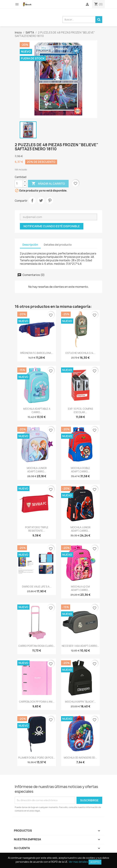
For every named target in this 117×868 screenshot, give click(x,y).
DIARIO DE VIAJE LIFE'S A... (37, 587)
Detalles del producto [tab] (58, 245)
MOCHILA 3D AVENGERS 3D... (80, 758)
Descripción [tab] (30, 245)
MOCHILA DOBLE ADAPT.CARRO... (80, 470)
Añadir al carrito (48, 184)
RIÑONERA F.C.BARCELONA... (37, 353)
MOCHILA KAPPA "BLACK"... (80, 702)
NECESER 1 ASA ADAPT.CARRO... (80, 646)
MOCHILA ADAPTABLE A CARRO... (37, 410)
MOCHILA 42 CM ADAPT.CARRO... (80, 588)
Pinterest (50, 200)
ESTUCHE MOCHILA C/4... (80, 353)
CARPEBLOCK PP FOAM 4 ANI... (37, 702)
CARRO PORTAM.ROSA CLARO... (37, 646)
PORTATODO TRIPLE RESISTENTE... (37, 529)
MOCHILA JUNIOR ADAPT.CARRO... (37, 470)
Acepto (95, 862)
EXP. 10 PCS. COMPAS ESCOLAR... (80, 410)
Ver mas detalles (78, 862)
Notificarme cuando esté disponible (52, 226)
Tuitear (41, 200)
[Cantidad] (19, 184)
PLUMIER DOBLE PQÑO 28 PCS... (37, 758)
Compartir (32, 200)
